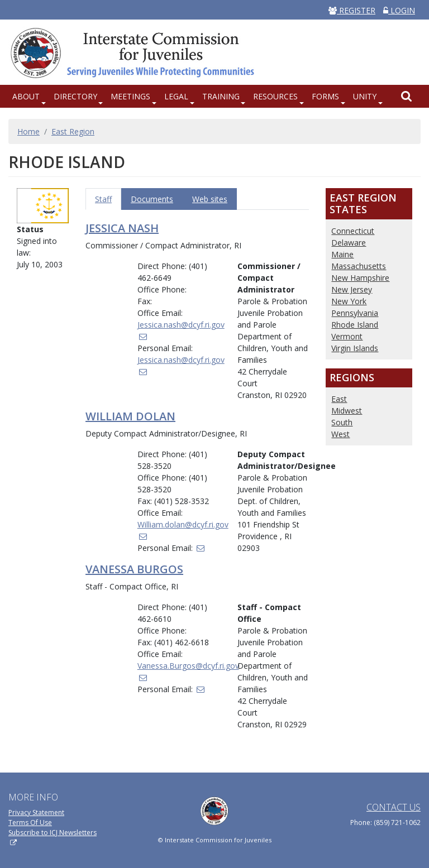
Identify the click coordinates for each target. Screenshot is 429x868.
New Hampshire (360, 278)
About (26, 96)
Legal (176, 96)
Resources (275, 96)
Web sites (210, 199)
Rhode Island (355, 325)
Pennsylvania (355, 313)
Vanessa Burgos (134, 569)
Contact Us (394, 807)
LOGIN (399, 10)
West (340, 434)
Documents (152, 199)
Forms (325, 96)
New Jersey (352, 289)
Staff (103, 199)
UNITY (365, 96)
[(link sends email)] (200, 548)
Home (28, 131)
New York (349, 301)
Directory (75, 96)
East (339, 399)
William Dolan (130, 416)
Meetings (130, 96)
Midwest (347, 411)
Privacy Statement (36, 812)
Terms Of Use (30, 823)
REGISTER (352, 10)
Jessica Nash (122, 228)
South (342, 422)
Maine (342, 254)
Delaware (349, 243)
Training (221, 96)
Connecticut (353, 231)
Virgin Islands (355, 348)
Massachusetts (359, 266)
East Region (73, 131)
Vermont (347, 336)
